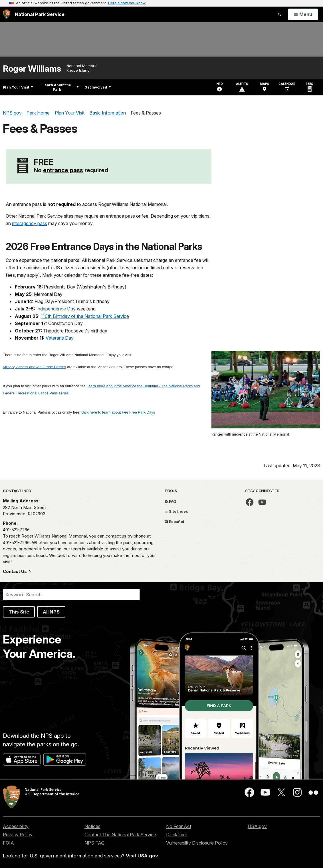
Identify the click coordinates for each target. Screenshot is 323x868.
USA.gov (257, 826)
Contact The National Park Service (120, 835)
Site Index (176, 511)
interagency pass (30, 223)
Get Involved (98, 87)
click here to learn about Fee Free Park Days (118, 412)
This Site (19, 612)
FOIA (8, 843)
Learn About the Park (61, 87)
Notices (92, 826)
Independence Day (56, 309)
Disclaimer (177, 835)
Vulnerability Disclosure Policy (197, 843)
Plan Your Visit (18, 87)
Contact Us (15, 571)
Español (174, 522)
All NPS (51, 612)
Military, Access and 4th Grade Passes (35, 367)
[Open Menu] (303, 15)
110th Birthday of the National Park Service (85, 316)
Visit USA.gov (142, 856)
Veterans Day (60, 338)
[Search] (71, 595)
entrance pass (63, 170)
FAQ (170, 501)
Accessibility (16, 826)
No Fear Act (179, 826)
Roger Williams (32, 69)
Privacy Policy (18, 835)
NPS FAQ (94, 843)
